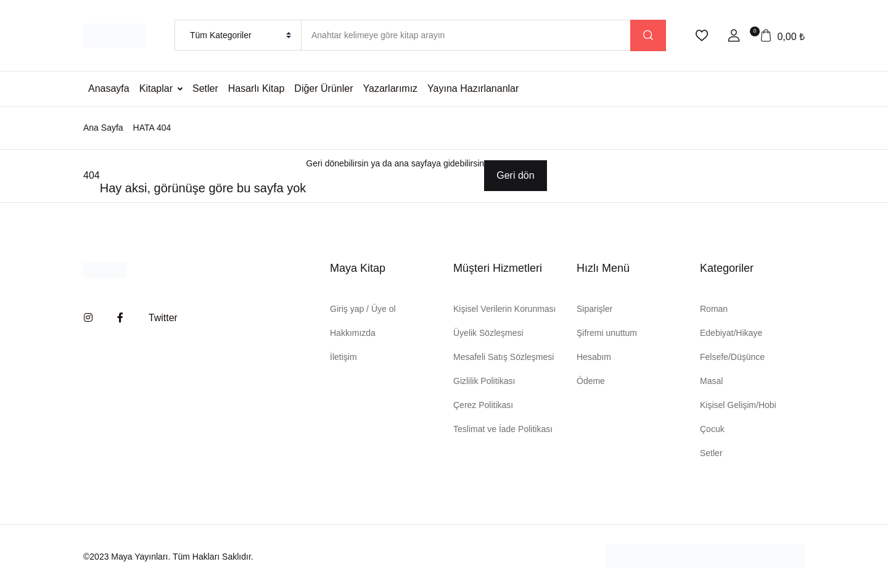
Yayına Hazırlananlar (473, 88)
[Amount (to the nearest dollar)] (466, 35)
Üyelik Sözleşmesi (488, 333)
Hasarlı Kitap (257, 88)
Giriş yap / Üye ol (363, 309)
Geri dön (515, 175)
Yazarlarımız (391, 88)
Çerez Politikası (483, 405)
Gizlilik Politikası (484, 381)
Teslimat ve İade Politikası (503, 429)
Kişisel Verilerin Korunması (505, 309)
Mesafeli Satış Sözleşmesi (504, 357)
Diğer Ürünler (323, 88)
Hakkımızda (353, 333)
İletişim (343, 357)
